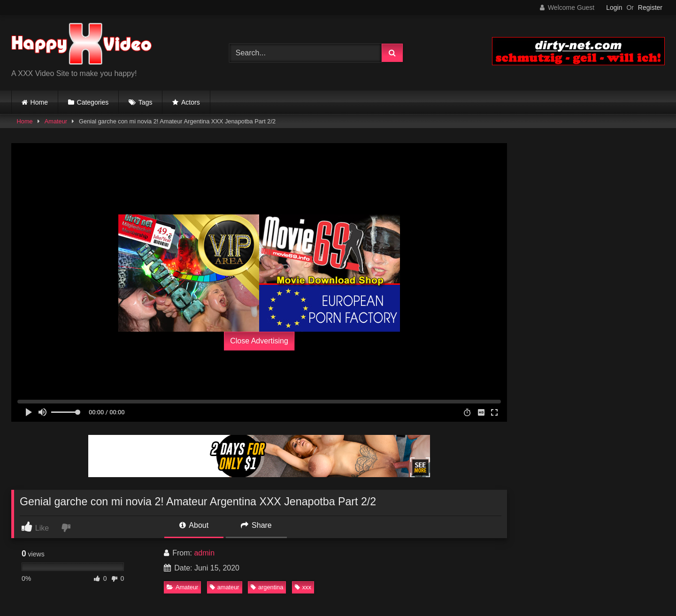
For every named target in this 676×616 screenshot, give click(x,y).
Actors (191, 102)
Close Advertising (259, 341)
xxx (303, 587)
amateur (225, 587)
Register (650, 8)
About (194, 525)
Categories (93, 102)
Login (614, 8)
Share (256, 525)
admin (204, 553)
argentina (267, 587)
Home (39, 102)
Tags (146, 102)
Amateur (56, 121)
